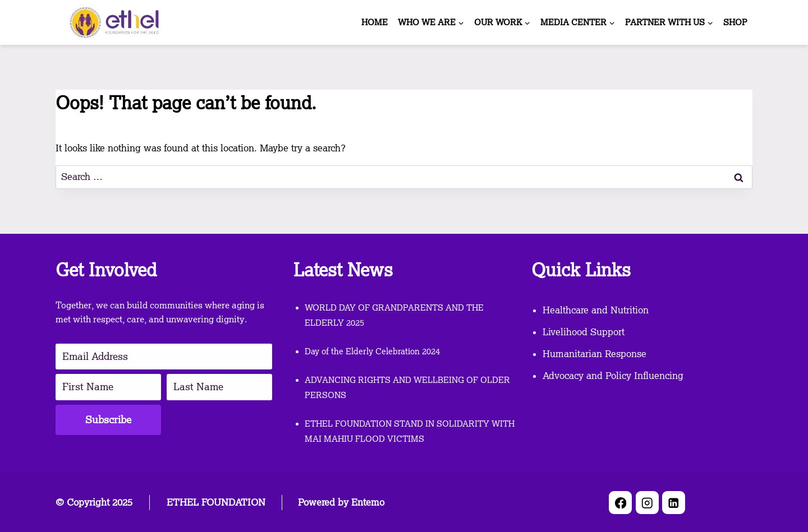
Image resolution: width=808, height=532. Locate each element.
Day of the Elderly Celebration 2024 (372, 351)
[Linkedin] (674, 503)
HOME (375, 22)
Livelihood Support (584, 332)
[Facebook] (620, 503)
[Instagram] (647, 503)
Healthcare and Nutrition (596, 310)
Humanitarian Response (594, 354)
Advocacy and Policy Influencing (613, 376)
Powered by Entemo (341, 502)
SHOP (735, 22)
